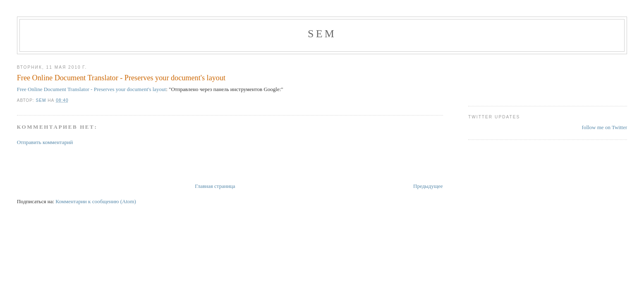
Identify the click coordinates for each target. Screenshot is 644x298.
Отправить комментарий (45, 142)
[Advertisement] (114, 163)
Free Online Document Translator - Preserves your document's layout (121, 78)
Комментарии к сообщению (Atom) (96, 201)
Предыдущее (428, 186)
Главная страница (215, 186)
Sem (322, 34)
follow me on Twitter (605, 127)
